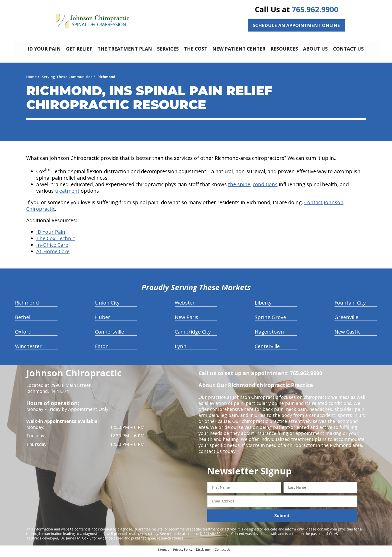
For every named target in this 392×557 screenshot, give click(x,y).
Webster (185, 306)
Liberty (263, 306)
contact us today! (217, 455)
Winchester (28, 350)
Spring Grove (270, 321)
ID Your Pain (51, 236)
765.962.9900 (315, 9)
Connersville (109, 335)
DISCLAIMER (210, 537)
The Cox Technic (55, 242)
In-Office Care (52, 249)
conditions (265, 188)
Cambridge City (193, 335)
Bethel (23, 321)
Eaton (102, 350)
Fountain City (350, 306)
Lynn (181, 350)
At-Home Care (53, 255)
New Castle (347, 335)
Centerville (267, 350)
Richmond (27, 306)
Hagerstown (269, 335)
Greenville (346, 321)
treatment (67, 195)
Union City (107, 306)
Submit (282, 519)
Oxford (23, 335)
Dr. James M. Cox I (75, 542)
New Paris (186, 321)
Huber (103, 321)
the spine (239, 188)
